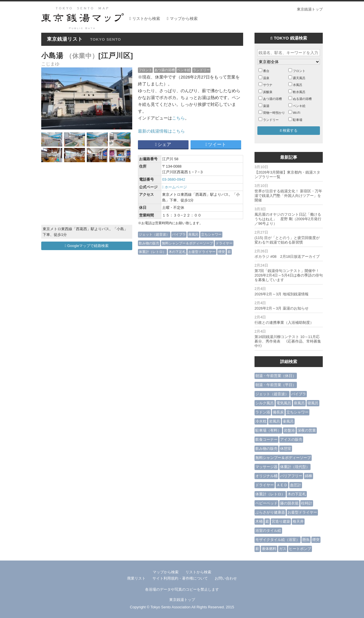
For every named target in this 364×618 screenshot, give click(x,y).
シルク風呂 (265, 403)
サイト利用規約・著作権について (180, 578)
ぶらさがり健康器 (270, 512)
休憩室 (286, 449)
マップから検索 (184, 18)
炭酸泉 (268, 92)
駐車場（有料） (268, 430)
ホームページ (174, 187)
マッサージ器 (266, 467)
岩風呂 (275, 421)
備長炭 (278, 412)
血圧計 (296, 485)
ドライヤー (224, 243)
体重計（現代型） (295, 467)
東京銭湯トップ (310, 9)
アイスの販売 (291, 439)
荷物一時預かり (274, 113)
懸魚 (306, 540)
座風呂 (193, 234)
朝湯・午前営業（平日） (276, 385)
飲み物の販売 (149, 243)
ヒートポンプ (300, 549)
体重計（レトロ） (152, 252)
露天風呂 (299, 78)
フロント (145, 70)
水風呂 (298, 85)
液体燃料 (269, 549)
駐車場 (298, 120)
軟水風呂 (299, 92)
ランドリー (201, 70)
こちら (178, 118)
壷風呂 (288, 421)
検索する (289, 130)
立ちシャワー (211, 234)
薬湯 (266, 106)
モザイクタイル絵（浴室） (278, 540)
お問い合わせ (226, 578)
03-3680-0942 (174, 179)
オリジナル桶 (266, 476)
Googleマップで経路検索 (87, 246)
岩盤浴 (289, 430)
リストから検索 (146, 18)
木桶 (259, 521)
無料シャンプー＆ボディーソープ (187, 243)
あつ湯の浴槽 (165, 70)
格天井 (298, 521)
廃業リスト (136, 578)
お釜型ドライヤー (202, 252)
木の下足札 (177, 252)
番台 (266, 71)
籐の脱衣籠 (289, 503)
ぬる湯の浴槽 (302, 99)
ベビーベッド (266, 503)
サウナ (268, 85)
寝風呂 (313, 403)
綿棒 (309, 476)
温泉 (266, 78)
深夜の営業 (307, 430)
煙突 (222, 252)
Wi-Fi (297, 113)
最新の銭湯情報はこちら (161, 131)
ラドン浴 (263, 412)
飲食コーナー (266, 439)
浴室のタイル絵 (268, 531)
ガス (283, 549)
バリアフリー (291, 476)
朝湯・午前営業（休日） (276, 376)
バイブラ (179, 234)
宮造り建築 (281, 521)
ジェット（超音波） (154, 234)
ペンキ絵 (184, 70)
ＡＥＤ (282, 485)
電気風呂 (284, 403)
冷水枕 (261, 421)
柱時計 (307, 503)
